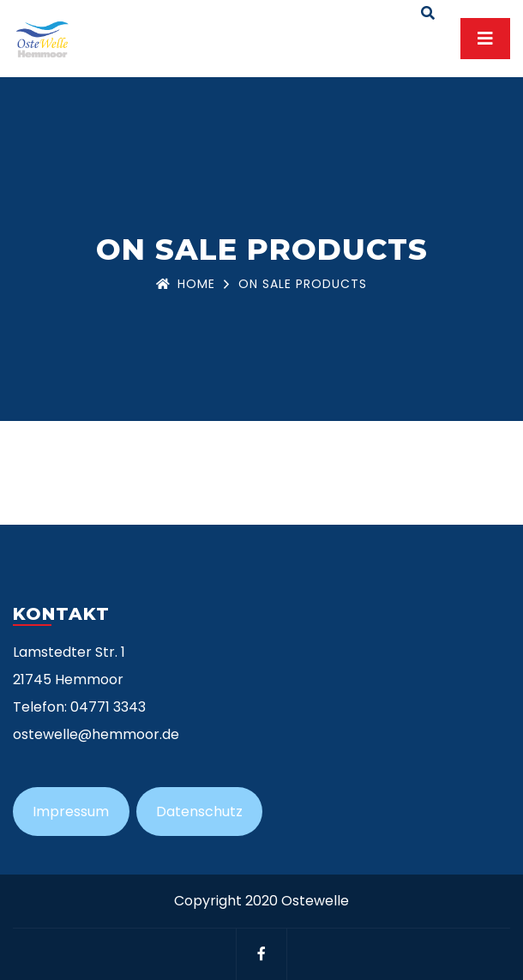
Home (186, 284)
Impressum (71, 812)
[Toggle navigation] (485, 39)
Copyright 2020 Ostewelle (261, 901)
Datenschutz (199, 812)
